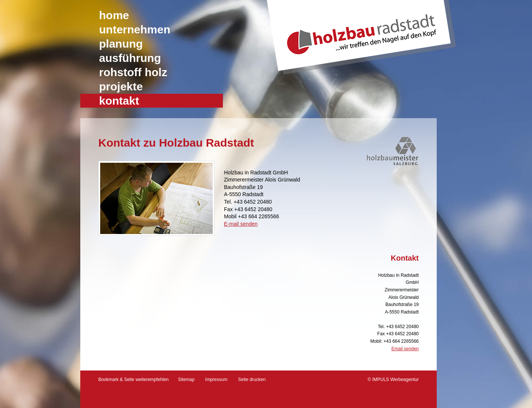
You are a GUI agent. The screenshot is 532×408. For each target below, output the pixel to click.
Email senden (405, 349)
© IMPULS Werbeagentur (393, 379)
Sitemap (186, 379)
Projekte (121, 86)
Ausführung (130, 58)
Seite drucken (252, 379)
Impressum (216, 379)
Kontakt (119, 101)
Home (114, 15)
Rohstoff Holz (133, 72)
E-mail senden (241, 224)
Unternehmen (135, 29)
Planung (121, 44)
